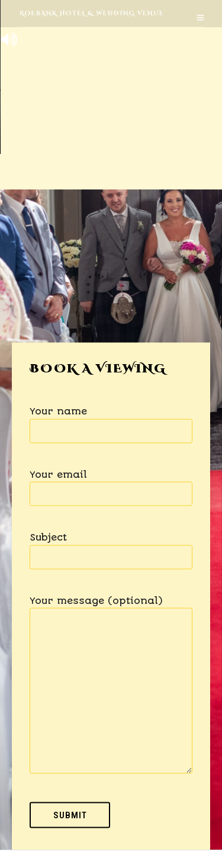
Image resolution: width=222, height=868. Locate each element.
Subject (111, 547)
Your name (111, 421)
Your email (111, 484)
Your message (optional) (111, 685)
